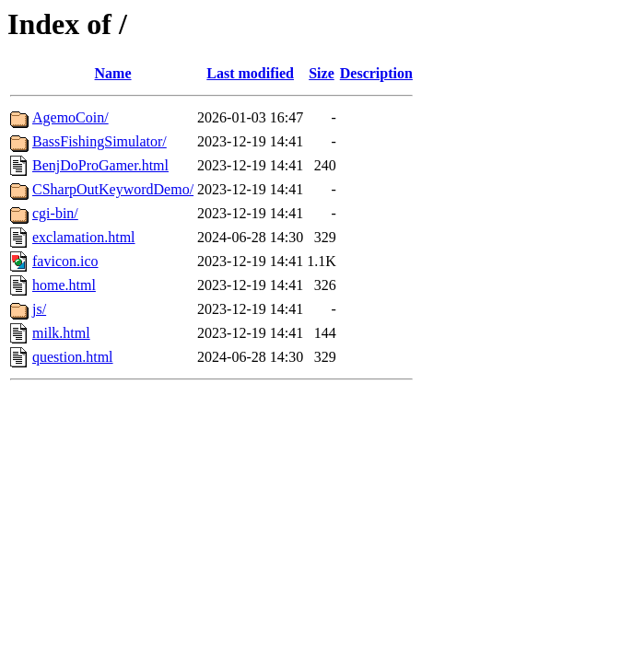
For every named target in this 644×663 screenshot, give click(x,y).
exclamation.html (84, 237)
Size (322, 73)
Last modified (250, 73)
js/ (39, 309)
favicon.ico (65, 261)
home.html (64, 285)
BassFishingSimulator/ (100, 141)
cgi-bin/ (55, 213)
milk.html (61, 333)
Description (376, 73)
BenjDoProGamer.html (100, 165)
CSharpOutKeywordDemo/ (113, 189)
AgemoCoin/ (70, 117)
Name (113, 73)
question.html (73, 357)
